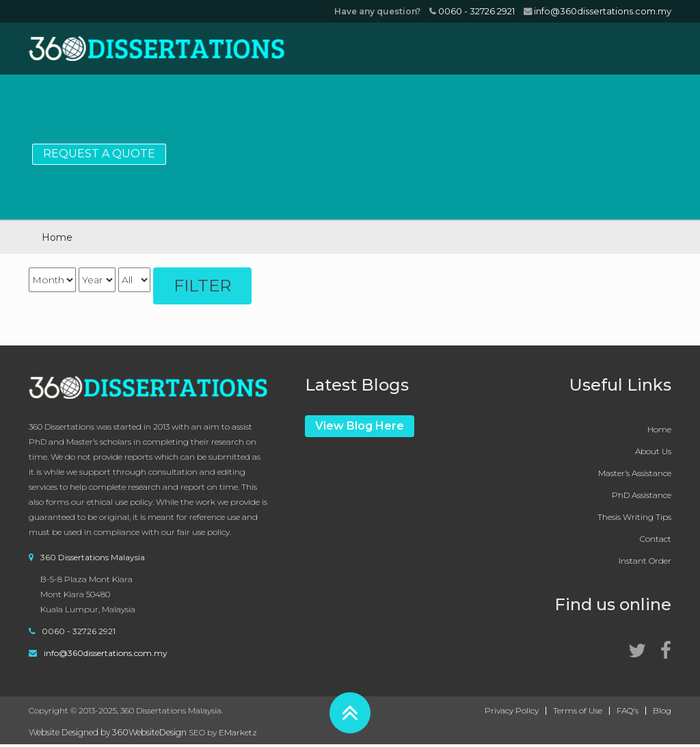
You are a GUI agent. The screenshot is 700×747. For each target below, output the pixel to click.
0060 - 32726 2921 (472, 11)
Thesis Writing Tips (634, 517)
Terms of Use (578, 711)
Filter (202, 286)
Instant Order (645, 561)
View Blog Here (360, 426)
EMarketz (238, 732)
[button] (350, 713)
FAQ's (628, 711)
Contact (656, 539)
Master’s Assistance (635, 473)
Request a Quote (99, 154)
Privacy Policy (512, 711)
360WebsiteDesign (149, 732)
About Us (653, 451)
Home (659, 429)
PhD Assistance (642, 495)
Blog (662, 711)
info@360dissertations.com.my (597, 11)
